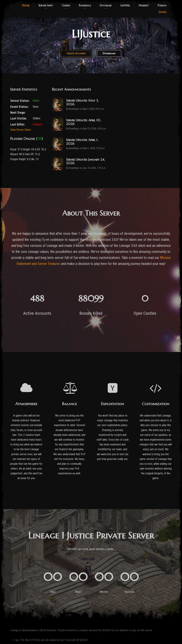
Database (106, 5)
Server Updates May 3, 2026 (82, 102)
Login (162, 12)
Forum (162, 5)
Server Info (46, 5)
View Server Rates (21, 130)
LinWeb (125, 5)
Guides (66, 5)
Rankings (85, 5)
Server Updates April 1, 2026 (82, 142)
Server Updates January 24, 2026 (85, 161)
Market (144, 5)
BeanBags (74, 109)
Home (26, 5)
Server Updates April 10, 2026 (84, 122)
